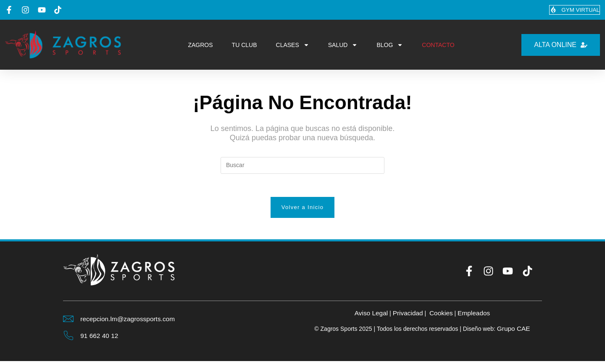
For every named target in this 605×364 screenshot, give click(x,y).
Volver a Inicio (302, 210)
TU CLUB (245, 45)
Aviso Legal (369, 316)
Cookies (442, 316)
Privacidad (407, 316)
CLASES (293, 45)
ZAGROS (200, 45)
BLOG (390, 45)
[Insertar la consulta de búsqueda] (302, 165)
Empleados (476, 316)
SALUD (343, 45)
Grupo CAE (513, 331)
